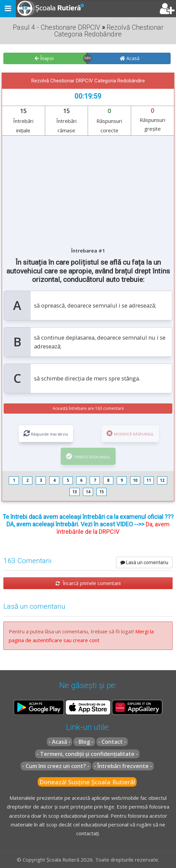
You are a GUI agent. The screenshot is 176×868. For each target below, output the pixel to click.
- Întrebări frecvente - (123, 766)
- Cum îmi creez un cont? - (56, 766)
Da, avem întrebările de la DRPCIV (113, 528)
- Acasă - (60, 742)
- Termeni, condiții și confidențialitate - (87, 754)
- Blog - (84, 742)
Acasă (130, 58)
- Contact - (112, 742)
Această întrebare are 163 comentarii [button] (88, 408)
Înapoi (44, 58)
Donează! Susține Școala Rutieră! (87, 782)
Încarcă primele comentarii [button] (88, 583)
